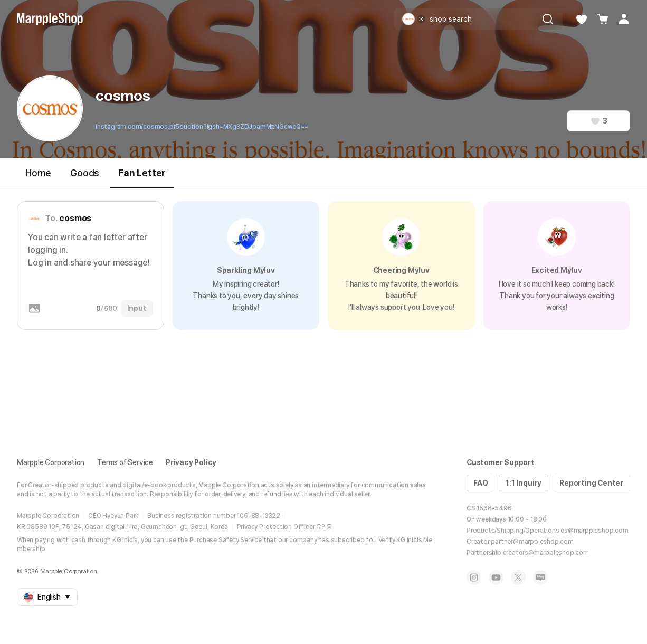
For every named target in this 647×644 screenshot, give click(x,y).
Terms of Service (125, 462)
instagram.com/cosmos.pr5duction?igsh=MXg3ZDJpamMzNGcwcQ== (202, 127)
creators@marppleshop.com (546, 553)
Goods (85, 173)
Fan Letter (142, 178)
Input (137, 308)
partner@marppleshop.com (532, 542)
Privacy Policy (191, 462)
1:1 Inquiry (524, 483)
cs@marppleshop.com (594, 531)
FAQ (481, 483)
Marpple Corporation (51, 462)
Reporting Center (591, 483)
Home (38, 173)
